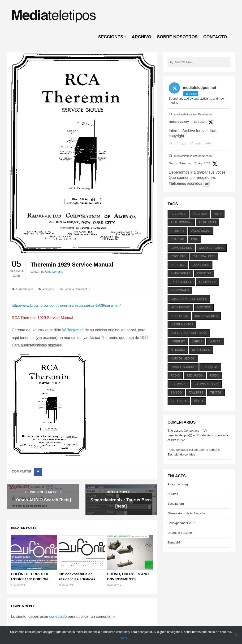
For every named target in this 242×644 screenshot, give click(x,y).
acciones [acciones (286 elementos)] (178, 214)
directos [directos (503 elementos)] (178, 265)
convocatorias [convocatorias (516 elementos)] (211, 248)
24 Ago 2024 (202, 163)
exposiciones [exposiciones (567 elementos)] (181, 282)
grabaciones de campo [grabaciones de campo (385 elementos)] (189, 299)
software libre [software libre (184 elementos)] (206, 384)
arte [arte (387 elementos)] (218, 214)
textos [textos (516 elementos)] (216, 393)
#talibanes (177, 183)
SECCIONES (111, 37)
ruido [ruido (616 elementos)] (214, 376)
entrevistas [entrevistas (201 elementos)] (180, 273)
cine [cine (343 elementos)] (195, 239)
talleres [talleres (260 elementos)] (196, 393)
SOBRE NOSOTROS (177, 37)
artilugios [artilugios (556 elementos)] (207, 222)
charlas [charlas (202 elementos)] (177, 239)
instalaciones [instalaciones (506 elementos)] (206, 316)
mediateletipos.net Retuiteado (193, 114)
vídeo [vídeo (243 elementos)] (198, 401)
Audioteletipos (24, 289)
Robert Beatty (179, 122)
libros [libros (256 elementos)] (197, 342)
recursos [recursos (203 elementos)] (195, 376)
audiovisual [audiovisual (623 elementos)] (201, 231)
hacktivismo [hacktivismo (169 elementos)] (180, 307)
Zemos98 (174, 542)
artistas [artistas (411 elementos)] (177, 231)
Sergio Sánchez (180, 163)
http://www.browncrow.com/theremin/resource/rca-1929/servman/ (66, 305)
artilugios (48, 289)
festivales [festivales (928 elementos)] (208, 282)
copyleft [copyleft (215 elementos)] (178, 256)
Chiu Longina (54, 272)
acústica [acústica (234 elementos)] (200, 214)
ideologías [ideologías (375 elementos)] (179, 316)
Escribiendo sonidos (181, 454)
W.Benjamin (72, 330)
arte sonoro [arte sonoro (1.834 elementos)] (181, 222)
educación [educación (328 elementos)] (201, 265)
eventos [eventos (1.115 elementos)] (204, 273)
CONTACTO (215, 37)
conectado (58, 616)
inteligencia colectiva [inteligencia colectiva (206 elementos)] (189, 333)
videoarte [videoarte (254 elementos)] (179, 401)
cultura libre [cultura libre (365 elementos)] (204, 256)
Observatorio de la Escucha (186, 513)
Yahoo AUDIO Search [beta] (43, 500)
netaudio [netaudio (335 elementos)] (178, 350)
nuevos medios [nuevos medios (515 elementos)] (183, 359)
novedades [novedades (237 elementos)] (201, 350)
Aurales (173, 494)
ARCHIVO (141, 37)
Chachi (122, 638)
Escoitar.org (176, 504)
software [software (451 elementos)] (179, 384)
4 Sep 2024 (199, 122)
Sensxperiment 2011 (182, 523)
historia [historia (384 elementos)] (204, 307)
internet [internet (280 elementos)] (178, 342)
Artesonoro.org (178, 484)
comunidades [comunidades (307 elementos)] (181, 248)
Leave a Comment (75, 289)
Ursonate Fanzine (180, 533)
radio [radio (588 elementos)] (175, 376)
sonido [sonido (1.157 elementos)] (176, 393)
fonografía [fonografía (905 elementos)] (180, 290)
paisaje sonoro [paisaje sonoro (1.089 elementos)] (183, 367)
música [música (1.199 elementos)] (215, 342)
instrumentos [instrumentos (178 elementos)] (182, 324)
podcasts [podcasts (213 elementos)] (210, 367)
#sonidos (194, 183)
